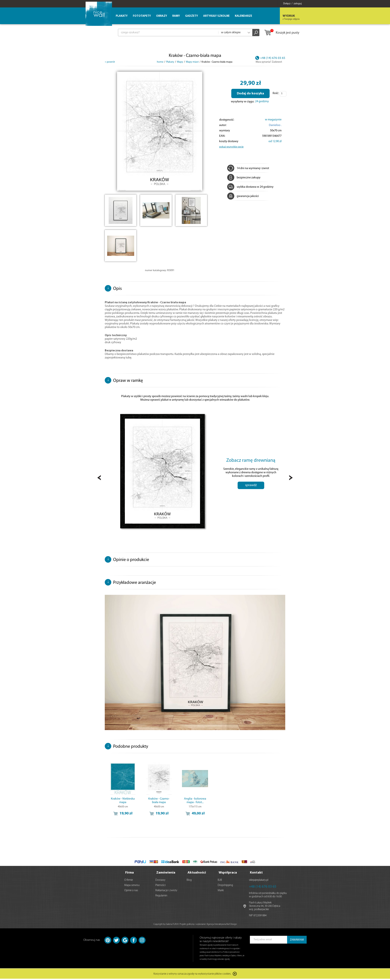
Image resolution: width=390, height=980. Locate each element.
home (160, 62)
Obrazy (162, 16)
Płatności (160, 886)
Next (291, 479)
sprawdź (251, 492)
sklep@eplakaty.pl (259, 881)
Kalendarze (243, 16)
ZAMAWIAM (297, 941)
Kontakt (256, 874)
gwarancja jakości (243, 196)
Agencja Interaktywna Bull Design (222, 925)
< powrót (110, 62)
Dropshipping (225, 886)
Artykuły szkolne (216, 16)
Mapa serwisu (132, 886)
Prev (99, 479)
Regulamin (161, 897)
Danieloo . (275, 125)
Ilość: (276, 93)
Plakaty (122, 16)
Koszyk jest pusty (282, 33)
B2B (220, 881)
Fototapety (142, 16)
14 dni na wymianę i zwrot (248, 168)
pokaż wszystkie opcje (231, 147)
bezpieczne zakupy (244, 178)
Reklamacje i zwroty (166, 892)
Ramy (176, 16)
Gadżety (192, 16)
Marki (221, 892)
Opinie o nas (131, 892)
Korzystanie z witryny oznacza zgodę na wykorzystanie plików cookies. (192, 975)
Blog (189, 881)
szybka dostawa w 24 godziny (250, 187)
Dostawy (160, 881)
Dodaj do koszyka (250, 94)
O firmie (129, 881)
